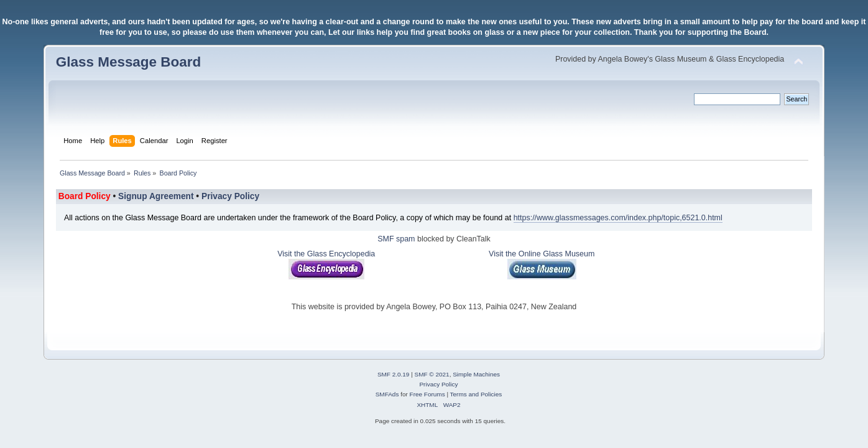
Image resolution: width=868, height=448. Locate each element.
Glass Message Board (128, 62)
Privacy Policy (230, 196)
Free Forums (427, 394)
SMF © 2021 (432, 374)
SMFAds (387, 394)
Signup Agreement (156, 196)
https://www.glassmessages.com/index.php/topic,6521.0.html (618, 218)
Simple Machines (476, 374)
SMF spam (396, 239)
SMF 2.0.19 (394, 374)
